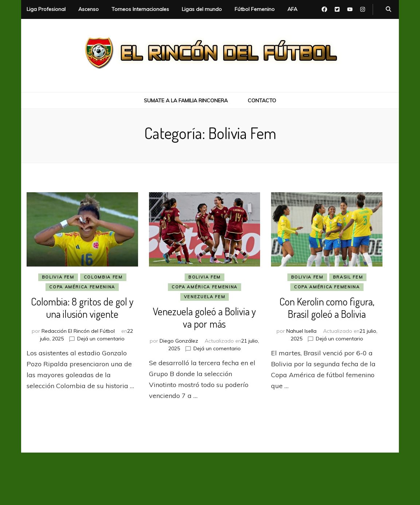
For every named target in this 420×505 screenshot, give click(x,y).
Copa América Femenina (82, 287)
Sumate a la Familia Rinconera (186, 100)
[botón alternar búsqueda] (388, 9)
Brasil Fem (348, 277)
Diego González (179, 341)
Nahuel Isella (301, 331)
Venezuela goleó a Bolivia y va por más (204, 317)
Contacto (262, 100)
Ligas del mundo (202, 9)
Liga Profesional (46, 9)
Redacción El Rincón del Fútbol (78, 331)
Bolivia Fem (58, 277)
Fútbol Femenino (255, 9)
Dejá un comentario (101, 339)
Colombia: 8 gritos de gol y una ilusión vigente (82, 308)
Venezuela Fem (205, 297)
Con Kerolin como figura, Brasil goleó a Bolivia (327, 308)
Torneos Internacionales (140, 9)
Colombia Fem (103, 277)
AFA (292, 9)
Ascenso (89, 9)
